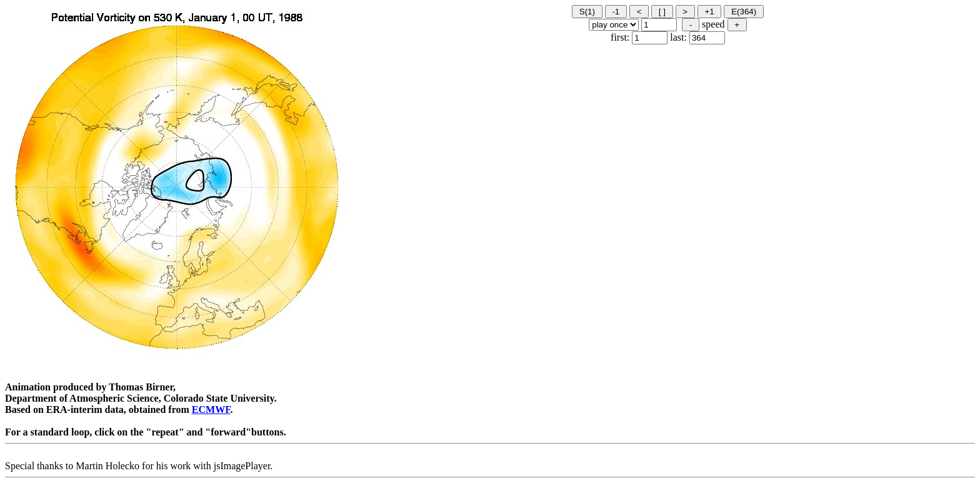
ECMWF (211, 409)
